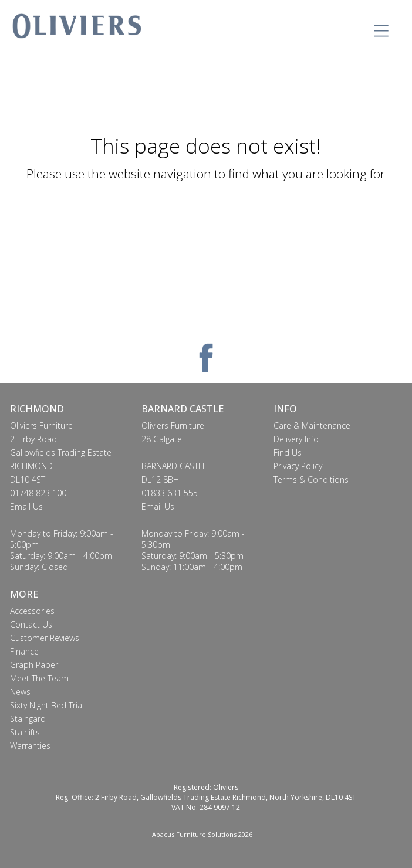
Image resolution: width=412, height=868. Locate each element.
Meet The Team (39, 678)
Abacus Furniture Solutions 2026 (202, 834)
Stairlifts (25, 732)
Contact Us (31, 624)
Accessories (32, 611)
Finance (24, 651)
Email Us (26, 506)
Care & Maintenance (312, 425)
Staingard (28, 719)
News (20, 692)
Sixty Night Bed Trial (47, 705)
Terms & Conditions (311, 479)
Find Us (288, 452)
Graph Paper (34, 665)
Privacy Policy (298, 466)
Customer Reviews (45, 638)
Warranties (30, 746)
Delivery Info (296, 439)
